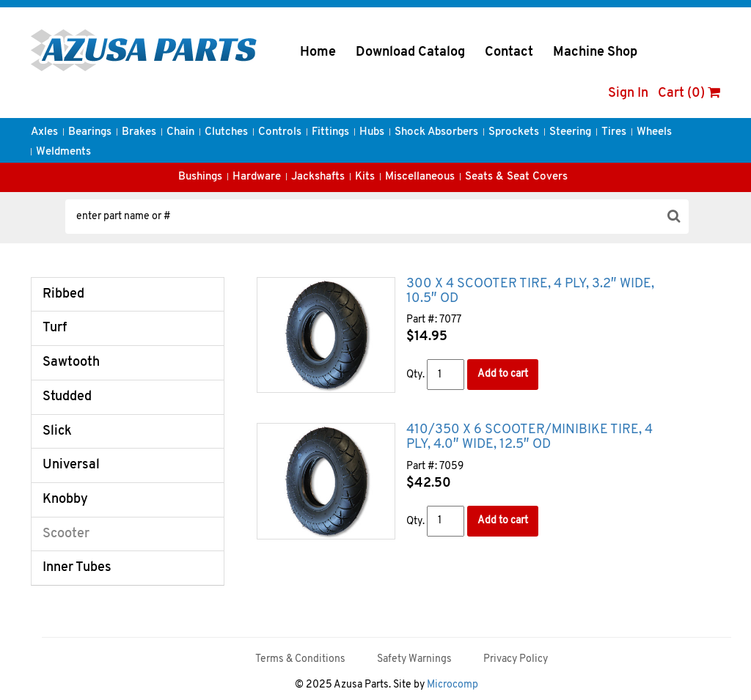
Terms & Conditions (300, 659)
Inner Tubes (77, 568)
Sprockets (514, 132)
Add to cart (503, 374)
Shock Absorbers (436, 132)
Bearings (90, 132)
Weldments (63, 152)
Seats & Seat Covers (516, 177)
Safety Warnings (414, 659)
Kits (365, 177)
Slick (57, 431)
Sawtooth (71, 362)
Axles (44, 132)
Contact (509, 52)
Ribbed (63, 294)
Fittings (330, 132)
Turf (55, 328)
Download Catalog (410, 52)
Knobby (65, 500)
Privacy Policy (516, 659)
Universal (71, 465)
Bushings (200, 177)
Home (318, 52)
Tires (614, 132)
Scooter (66, 534)
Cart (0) (689, 93)
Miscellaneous (420, 177)
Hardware (257, 177)
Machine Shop (595, 52)
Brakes (139, 132)
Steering (570, 132)
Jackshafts (318, 177)
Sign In (628, 93)
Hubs (372, 132)
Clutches (226, 132)
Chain (180, 132)
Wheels (654, 132)
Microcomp (453, 685)
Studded (67, 397)
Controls (280, 132)
